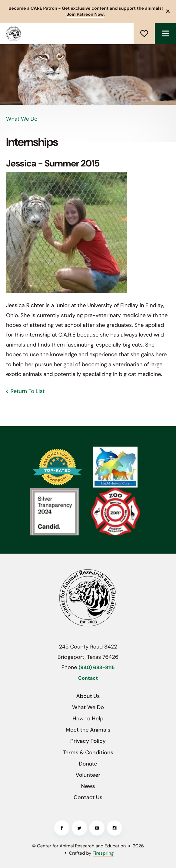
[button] (168, 12)
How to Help (88, 719)
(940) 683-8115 (96, 668)
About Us (88, 696)
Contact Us (88, 797)
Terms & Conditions (88, 752)
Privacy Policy (88, 741)
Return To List (28, 391)
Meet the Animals (88, 730)
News (88, 786)
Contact (88, 678)
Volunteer (88, 775)
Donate (144, 34)
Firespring (103, 853)
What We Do (88, 707)
